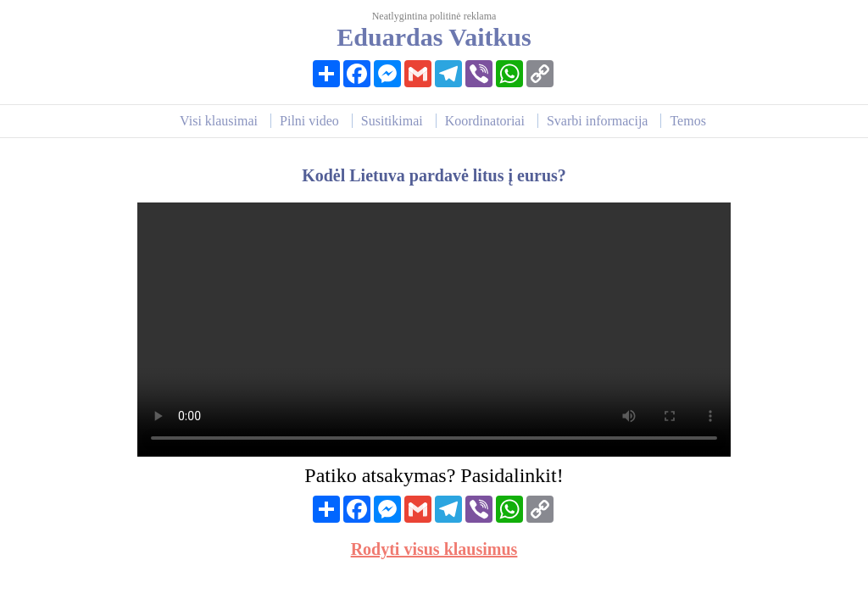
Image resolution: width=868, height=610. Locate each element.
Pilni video (309, 121)
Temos (687, 121)
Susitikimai (392, 121)
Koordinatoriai (485, 121)
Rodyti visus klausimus (434, 549)
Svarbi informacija (598, 121)
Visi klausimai (219, 121)
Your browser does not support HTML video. (434, 330)
